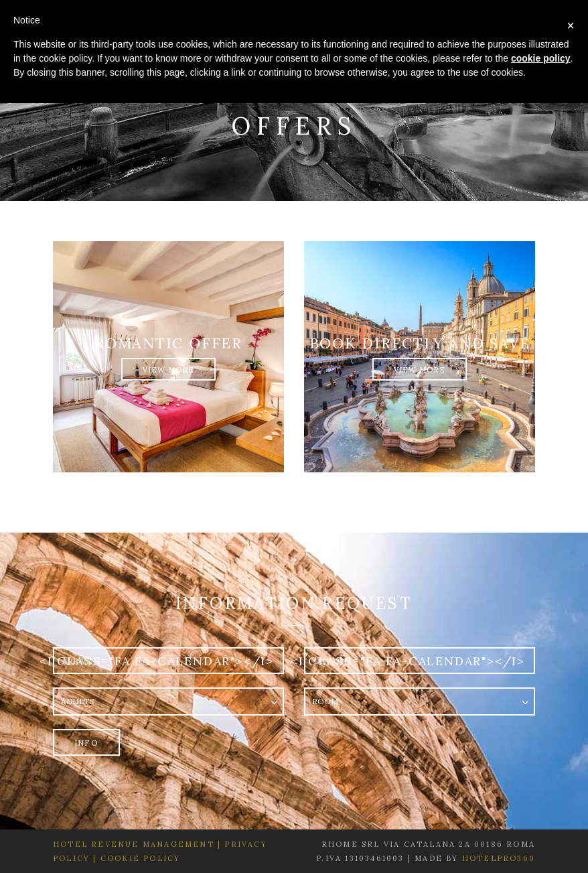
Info (86, 743)
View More (169, 370)
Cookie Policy (141, 858)
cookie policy (541, 58)
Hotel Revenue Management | (137, 844)
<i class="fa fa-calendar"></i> (157, 661)
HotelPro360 (499, 858)
